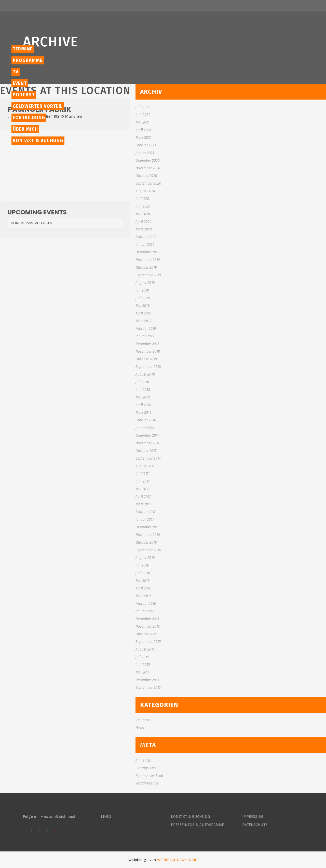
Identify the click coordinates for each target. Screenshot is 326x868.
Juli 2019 (142, 290)
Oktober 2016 (146, 542)
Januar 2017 (145, 520)
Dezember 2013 (147, 680)
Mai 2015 (142, 672)
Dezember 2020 (148, 161)
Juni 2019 (143, 298)
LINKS (106, 817)
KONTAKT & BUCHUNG (190, 817)
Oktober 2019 (146, 267)
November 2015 (148, 626)
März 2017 (143, 504)
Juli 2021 (142, 107)
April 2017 (143, 497)
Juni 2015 (143, 665)
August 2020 (145, 191)
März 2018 (144, 413)
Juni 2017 (142, 481)
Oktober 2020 (146, 176)
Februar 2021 (146, 145)
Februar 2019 (146, 329)
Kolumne (142, 720)
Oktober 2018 (146, 359)
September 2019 (148, 275)
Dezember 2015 (147, 619)
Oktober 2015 (146, 634)
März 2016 (143, 596)
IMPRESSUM (253, 817)
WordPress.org (147, 783)
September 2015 (148, 642)
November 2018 (148, 352)
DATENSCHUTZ (255, 825)
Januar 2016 (145, 611)
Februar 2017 (146, 512)
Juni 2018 (143, 390)
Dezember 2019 (147, 252)
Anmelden (143, 760)
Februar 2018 (146, 420)
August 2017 (145, 466)
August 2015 (145, 649)
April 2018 (143, 405)
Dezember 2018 (147, 344)
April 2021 (143, 130)
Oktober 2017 (146, 451)
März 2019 (143, 321)
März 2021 (143, 138)
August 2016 (145, 558)
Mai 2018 (143, 397)
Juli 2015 (142, 657)
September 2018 (148, 367)
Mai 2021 (142, 122)
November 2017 (147, 443)
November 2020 (148, 168)
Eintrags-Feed (146, 768)
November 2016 (148, 535)
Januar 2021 (145, 153)
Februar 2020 (146, 237)
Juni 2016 (143, 573)
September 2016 (148, 550)
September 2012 (148, 688)
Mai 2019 (142, 306)
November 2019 (148, 260)
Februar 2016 (146, 604)
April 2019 (143, 313)
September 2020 (148, 183)
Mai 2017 (142, 489)
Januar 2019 (145, 336)
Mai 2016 (142, 581)
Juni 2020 (143, 206)
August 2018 (145, 374)
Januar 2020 (145, 245)
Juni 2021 (143, 115)
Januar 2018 (145, 428)
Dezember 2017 (147, 436)
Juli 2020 (142, 199)
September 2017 (148, 458)
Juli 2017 (142, 474)
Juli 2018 (142, 382)
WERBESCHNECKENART (177, 860)
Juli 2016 (142, 565)
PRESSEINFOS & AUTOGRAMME (197, 825)
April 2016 (143, 588)
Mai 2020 (143, 214)
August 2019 (145, 283)
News (140, 728)
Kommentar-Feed (149, 776)
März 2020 (144, 229)
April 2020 (144, 222)
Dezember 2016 (147, 527)
